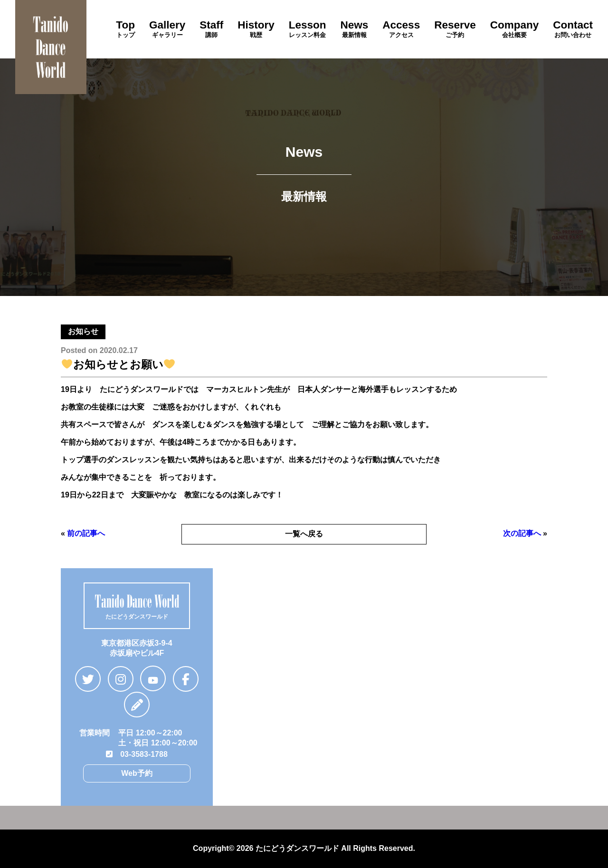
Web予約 (137, 773)
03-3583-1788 (137, 754)
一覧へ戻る (304, 534)
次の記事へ (522, 533)
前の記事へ (86, 533)
